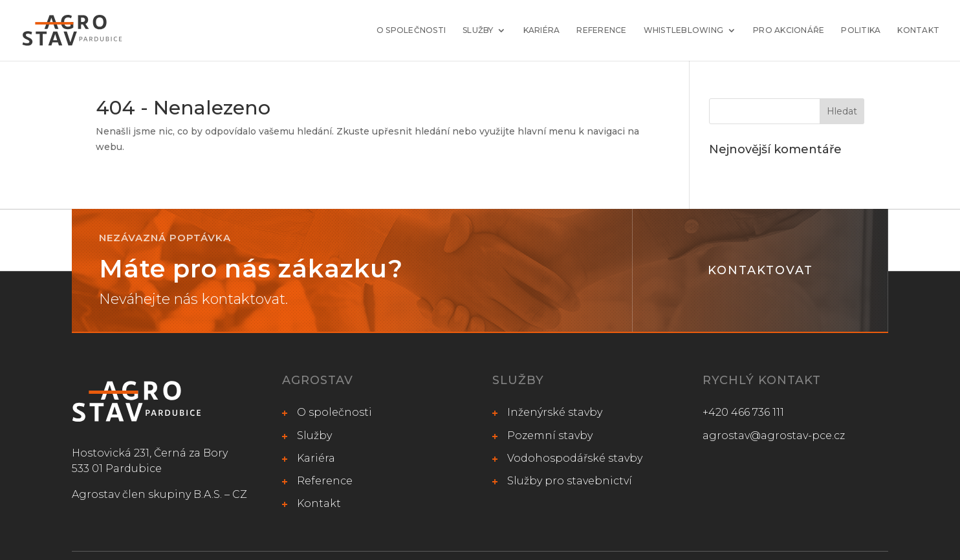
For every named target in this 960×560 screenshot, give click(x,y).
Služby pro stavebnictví (570, 481)
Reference (601, 30)
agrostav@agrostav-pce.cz (774, 436)
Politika (861, 30)
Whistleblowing (684, 30)
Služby (478, 30)
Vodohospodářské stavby (575, 458)
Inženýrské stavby (555, 412)
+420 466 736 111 (743, 412)
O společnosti (411, 30)
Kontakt (918, 30)
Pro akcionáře (789, 30)
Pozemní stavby (550, 436)
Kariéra (542, 30)
